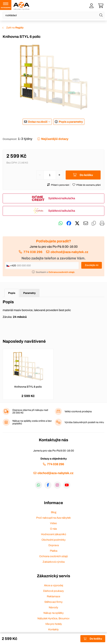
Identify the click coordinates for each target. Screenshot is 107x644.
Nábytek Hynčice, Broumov (53, 618)
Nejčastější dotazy (55, 139)
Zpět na (15, 28)
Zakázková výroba (54, 562)
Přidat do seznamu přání (88, 185)
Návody (53, 607)
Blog (54, 512)
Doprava (54, 545)
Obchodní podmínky (54, 540)
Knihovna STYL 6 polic (28, 387)
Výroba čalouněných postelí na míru (84, 422)
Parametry (29, 293)
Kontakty (53, 629)
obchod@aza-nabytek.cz (69, 252)
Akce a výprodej (53, 585)
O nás (53, 529)
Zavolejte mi (92, 265)
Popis (12, 293)
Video (53, 523)
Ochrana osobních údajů (53, 556)
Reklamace (53, 596)
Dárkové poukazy (53, 591)
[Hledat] (101, 15)
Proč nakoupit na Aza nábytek (53, 518)
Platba (54, 551)
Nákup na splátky (54, 613)
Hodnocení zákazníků (53, 534)
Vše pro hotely (54, 624)
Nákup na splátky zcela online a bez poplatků (32, 422)
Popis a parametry (71, 122)
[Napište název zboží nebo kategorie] (53, 15)
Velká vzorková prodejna (78, 411)
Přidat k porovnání (60, 185)
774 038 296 (33, 252)
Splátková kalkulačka (62, 198)
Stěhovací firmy (53, 602)
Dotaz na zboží (38, 122)
